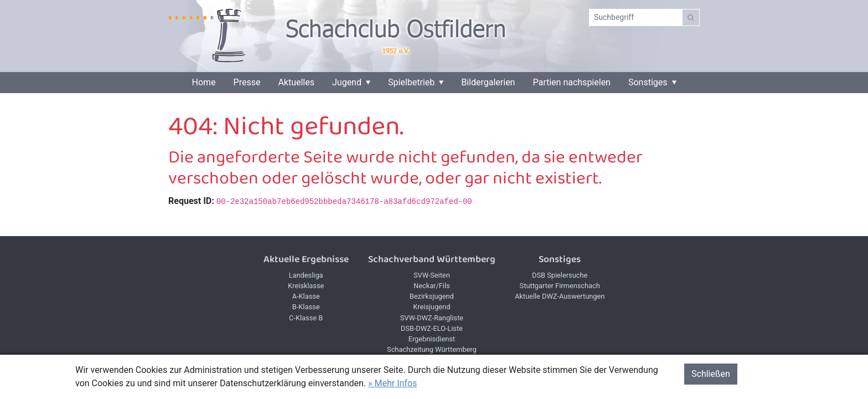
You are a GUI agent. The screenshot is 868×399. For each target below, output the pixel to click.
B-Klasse (306, 307)
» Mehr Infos (392, 383)
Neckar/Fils (432, 286)
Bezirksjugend (432, 296)
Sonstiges (648, 83)
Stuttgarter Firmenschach (560, 286)
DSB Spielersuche (560, 275)
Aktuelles (296, 83)
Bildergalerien (488, 83)
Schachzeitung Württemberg (432, 349)
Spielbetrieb (411, 83)
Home (203, 83)
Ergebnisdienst (432, 339)
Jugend (347, 83)
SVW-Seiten (432, 275)
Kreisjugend (432, 307)
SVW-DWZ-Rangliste (432, 318)
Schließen (711, 374)
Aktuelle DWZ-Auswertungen (560, 296)
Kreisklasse (306, 286)
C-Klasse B (306, 318)
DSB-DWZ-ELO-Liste (432, 328)
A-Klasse (306, 296)
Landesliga (306, 275)
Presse (247, 83)
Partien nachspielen (572, 83)
